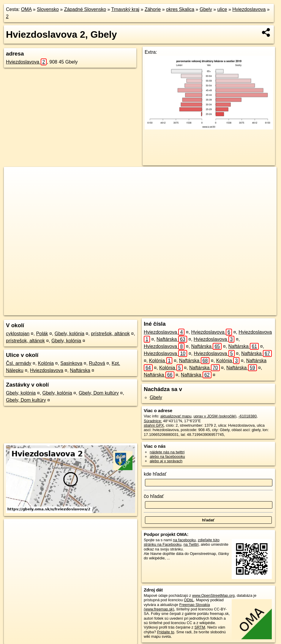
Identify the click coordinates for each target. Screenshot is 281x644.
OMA (26, 9)
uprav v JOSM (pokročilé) (215, 416)
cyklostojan (18, 334)
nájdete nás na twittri (167, 452)
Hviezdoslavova (249, 9)
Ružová (97, 363)
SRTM (200, 627)
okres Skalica (180, 9)
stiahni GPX (154, 425)
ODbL (189, 600)
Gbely (206, 9)
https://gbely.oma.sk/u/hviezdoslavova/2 (244, 311)
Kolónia (46, 363)
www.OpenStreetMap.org (213, 595)
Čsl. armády (19, 363)
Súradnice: (153, 421)
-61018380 (248, 416)
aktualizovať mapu (176, 416)
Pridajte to (166, 632)
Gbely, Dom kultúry (99, 393)
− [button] (14, 186)
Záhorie (153, 9)
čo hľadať (154, 496)
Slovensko (48, 9)
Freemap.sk (194, 311)
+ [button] (14, 177)
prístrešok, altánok (110, 334)
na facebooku (184, 540)
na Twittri (191, 544)
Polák (42, 334)
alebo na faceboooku (167, 457)
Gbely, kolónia (70, 334)
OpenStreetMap (163, 311)
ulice (222, 9)
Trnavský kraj (125, 9)
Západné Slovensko (85, 9)
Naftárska (80, 370)
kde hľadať (155, 474)
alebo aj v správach (166, 461)
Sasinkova (71, 363)
